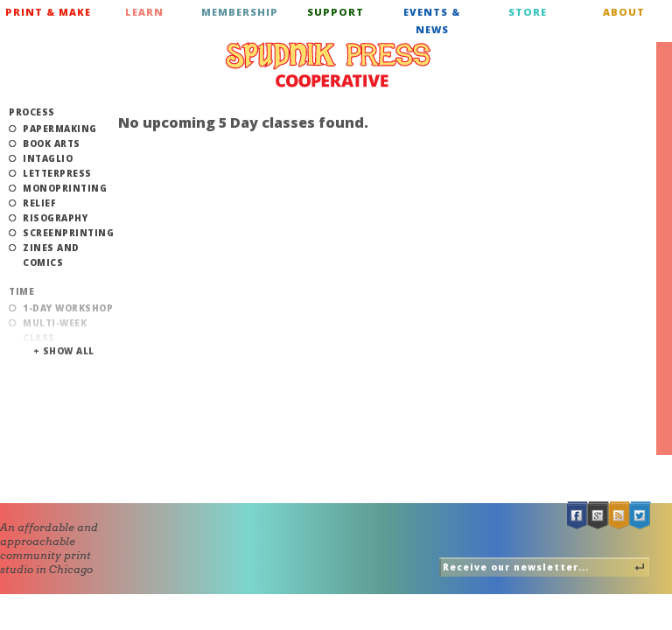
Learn (144, 12)
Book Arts (52, 143)
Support (336, 12)
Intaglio (48, 158)
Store (528, 12)
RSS (619, 516)
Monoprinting (65, 188)
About (624, 12)
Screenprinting (68, 233)
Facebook (577, 516)
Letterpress (57, 173)
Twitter (640, 516)
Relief (39, 203)
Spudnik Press (328, 65)
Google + (598, 516)
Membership (240, 12)
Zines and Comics (51, 255)
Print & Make (48, 12)
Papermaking (60, 129)
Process (32, 112)
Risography (55, 218)
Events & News (432, 21)
